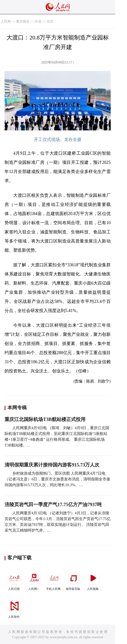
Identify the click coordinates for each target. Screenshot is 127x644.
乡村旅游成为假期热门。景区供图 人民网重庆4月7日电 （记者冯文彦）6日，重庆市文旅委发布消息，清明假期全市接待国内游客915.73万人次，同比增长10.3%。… (57, 479)
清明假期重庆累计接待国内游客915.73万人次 (52, 465)
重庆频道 (23, 22)
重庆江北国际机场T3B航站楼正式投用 (45, 419)
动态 (50, 22)
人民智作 (14, 608)
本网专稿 (17, 408)
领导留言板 (73, 580)
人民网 (6, 22)
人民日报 (14, 580)
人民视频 (93, 580)
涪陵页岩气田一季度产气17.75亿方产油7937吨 (53, 504)
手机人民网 (54, 580)
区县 (38, 22)
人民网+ (34, 580)
